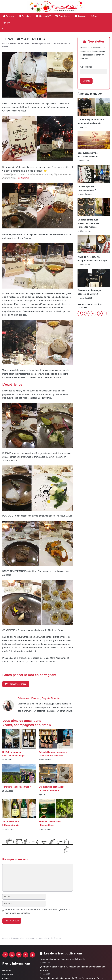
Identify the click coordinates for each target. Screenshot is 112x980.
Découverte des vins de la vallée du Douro (88, 155)
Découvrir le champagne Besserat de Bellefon (89, 292)
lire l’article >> (25, 178)
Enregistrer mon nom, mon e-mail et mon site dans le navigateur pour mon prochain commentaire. (37, 911)
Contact (6, 979)
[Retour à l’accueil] (56, 6)
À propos (6, 23)
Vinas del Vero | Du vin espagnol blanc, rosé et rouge (92, 259)
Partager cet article (16, 684)
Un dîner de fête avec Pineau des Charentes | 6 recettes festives (88, 223)
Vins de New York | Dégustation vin (11, 823)
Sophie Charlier (51, 698)
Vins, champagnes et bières (31, 938)
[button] (3, 29)
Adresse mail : (87, 67)
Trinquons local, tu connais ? (17, 787)
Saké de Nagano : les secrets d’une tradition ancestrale (53, 754)
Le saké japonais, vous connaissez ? (87, 188)
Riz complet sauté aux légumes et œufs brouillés (62, 959)
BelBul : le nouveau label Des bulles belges (14, 754)
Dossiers (14, 938)
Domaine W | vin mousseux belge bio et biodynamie (91, 121)
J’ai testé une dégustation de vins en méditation (52, 789)
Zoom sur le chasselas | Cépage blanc (50, 823)
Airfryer (94, 16)
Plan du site (8, 974)
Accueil (5, 938)
